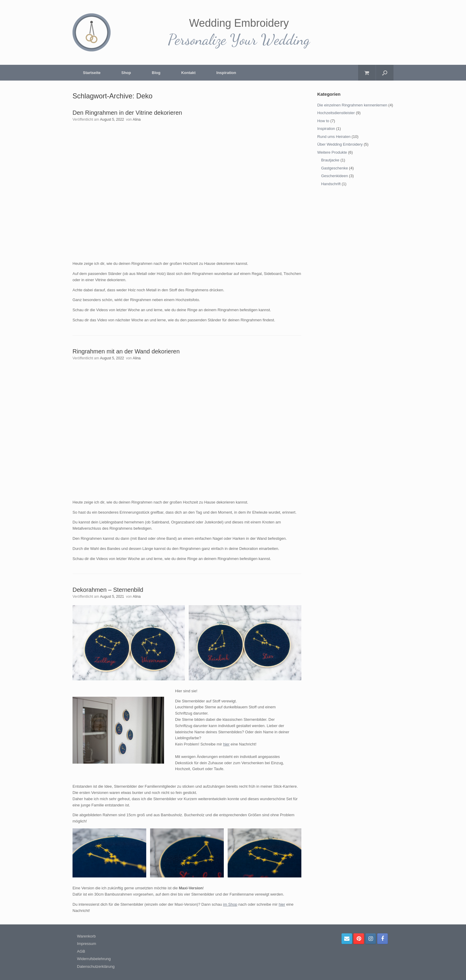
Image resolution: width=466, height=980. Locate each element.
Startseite (92, 73)
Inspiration (226, 73)
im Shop (230, 904)
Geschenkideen (334, 176)
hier (226, 744)
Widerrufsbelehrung (94, 959)
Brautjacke (330, 160)
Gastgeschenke (334, 168)
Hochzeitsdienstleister (336, 113)
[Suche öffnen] (385, 73)
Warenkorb (86, 936)
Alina (137, 119)
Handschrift (331, 184)
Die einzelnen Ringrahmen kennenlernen (352, 105)
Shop (126, 73)
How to (323, 121)
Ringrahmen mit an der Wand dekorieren (126, 351)
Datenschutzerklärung (96, 966)
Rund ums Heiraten (334, 137)
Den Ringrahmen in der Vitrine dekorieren (127, 113)
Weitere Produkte (332, 152)
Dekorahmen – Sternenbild (108, 590)
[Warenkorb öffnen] (367, 73)
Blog (156, 73)
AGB (81, 951)
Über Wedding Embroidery (340, 144)
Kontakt (188, 73)
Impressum (86, 944)
